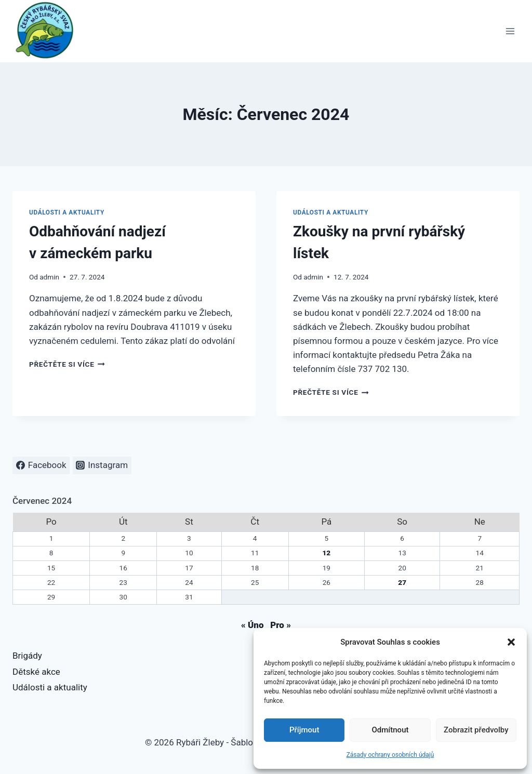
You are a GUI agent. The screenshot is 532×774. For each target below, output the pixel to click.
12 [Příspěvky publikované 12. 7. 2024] (326, 553)
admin (49, 277)
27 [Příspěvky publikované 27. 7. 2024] (402, 582)
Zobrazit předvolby (476, 730)
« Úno (252, 625)
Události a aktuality (67, 212)
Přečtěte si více (67, 364)
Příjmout (304, 730)
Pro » (281, 625)
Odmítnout (390, 730)
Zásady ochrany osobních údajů (390, 755)
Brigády (27, 656)
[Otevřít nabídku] (510, 31)
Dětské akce (36, 672)
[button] (511, 642)
